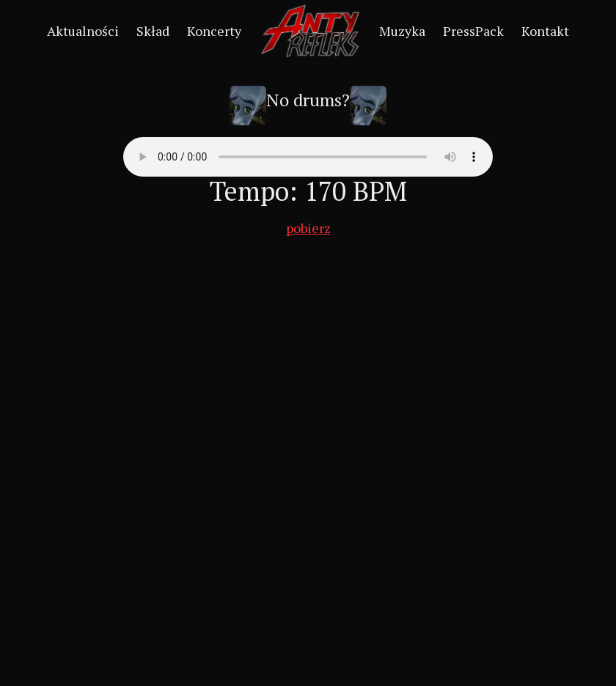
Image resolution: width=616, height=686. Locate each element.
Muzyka (402, 31)
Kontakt (545, 31)
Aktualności (83, 31)
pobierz (308, 228)
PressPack (473, 31)
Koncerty (214, 31)
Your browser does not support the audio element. (308, 157)
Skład (153, 31)
